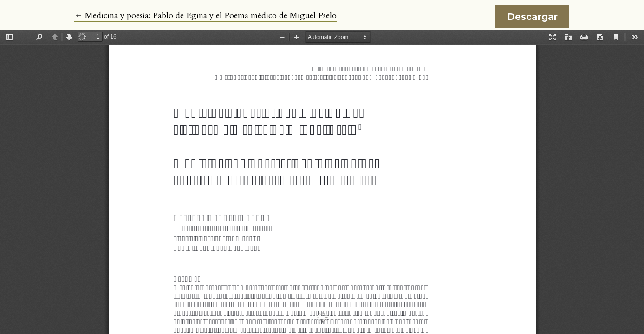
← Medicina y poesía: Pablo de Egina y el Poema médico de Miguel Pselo (205, 16)
